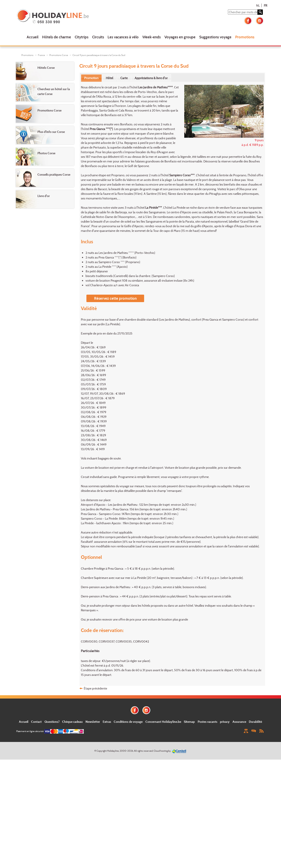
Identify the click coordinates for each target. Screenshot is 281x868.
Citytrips (82, 37)
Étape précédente (95, 688)
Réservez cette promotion (115, 298)
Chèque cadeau (72, 722)
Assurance (239, 722)
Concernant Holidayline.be (163, 722)
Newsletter (93, 722)
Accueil (33, 37)
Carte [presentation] (124, 78)
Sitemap (189, 722)
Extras (107, 722)
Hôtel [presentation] (109, 78)
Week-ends (152, 37)
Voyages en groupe (180, 37)
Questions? (52, 722)
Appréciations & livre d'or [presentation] (151, 78)
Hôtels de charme (57, 37)
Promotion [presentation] (91, 78)
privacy (225, 722)
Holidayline (113, 751)
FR (265, 5)
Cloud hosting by (162, 751)
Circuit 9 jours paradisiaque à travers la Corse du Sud (99, 55)
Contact (36, 722)
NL (258, 5)
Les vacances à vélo (123, 37)
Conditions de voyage (128, 722)
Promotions (245, 37)
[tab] (91, 78)
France (41, 55)
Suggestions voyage (215, 37)
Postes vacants (207, 722)
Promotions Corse (59, 55)
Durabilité (255, 722)
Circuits (98, 37)
